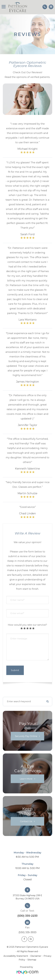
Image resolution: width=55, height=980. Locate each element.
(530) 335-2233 (27, 916)
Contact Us (26, 821)
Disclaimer (36, 956)
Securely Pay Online (26, 736)
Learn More (26, 779)
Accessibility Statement (16, 956)
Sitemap (32, 960)
